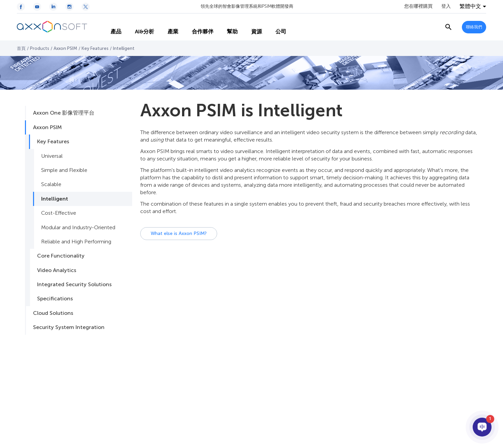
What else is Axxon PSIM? (179, 233)
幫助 (226, 27)
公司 (275, 27)
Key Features (95, 48)
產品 (110, 27)
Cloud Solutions (53, 313)
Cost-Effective (59, 213)
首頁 (21, 48)
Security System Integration (69, 327)
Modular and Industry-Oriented (78, 227)
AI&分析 (138, 27)
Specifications (55, 298)
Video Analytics (57, 270)
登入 (446, 6)
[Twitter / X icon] (86, 7)
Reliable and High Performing (76, 242)
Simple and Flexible (64, 170)
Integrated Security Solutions (74, 284)
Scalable (51, 184)
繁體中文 (470, 6)
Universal (52, 156)
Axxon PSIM (65, 48)
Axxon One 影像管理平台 (64, 113)
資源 (250, 27)
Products (40, 48)
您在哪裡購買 (418, 6)
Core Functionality (61, 256)
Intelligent (55, 199)
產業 (167, 27)
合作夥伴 (197, 27)
